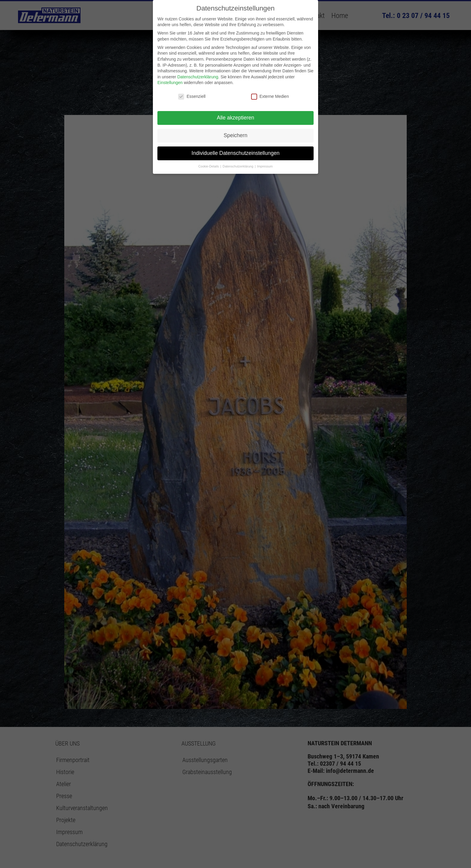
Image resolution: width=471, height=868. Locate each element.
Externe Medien (270, 96)
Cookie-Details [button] (209, 166)
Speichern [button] (236, 135)
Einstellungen (170, 83)
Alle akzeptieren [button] (236, 118)
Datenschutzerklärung (198, 77)
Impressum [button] (265, 166)
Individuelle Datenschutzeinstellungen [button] (236, 153)
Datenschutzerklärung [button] (238, 166)
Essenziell (192, 96)
